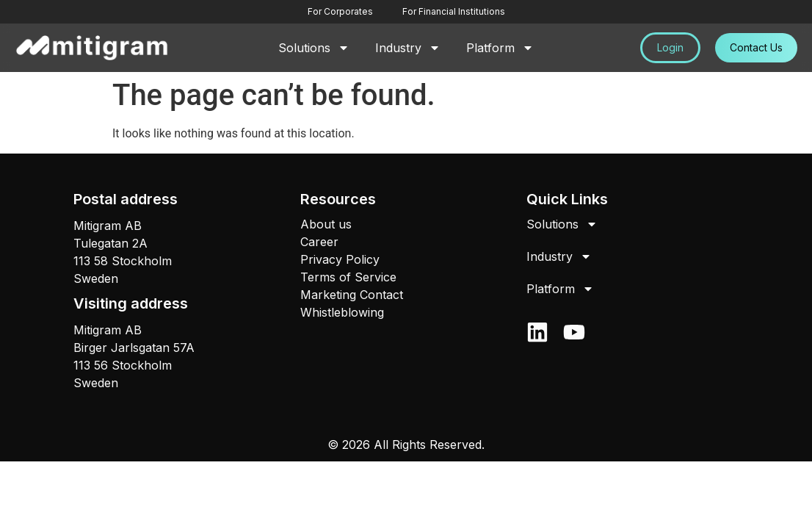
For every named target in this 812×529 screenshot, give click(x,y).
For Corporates (340, 11)
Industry (408, 48)
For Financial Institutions (454, 11)
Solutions (314, 48)
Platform (500, 48)
